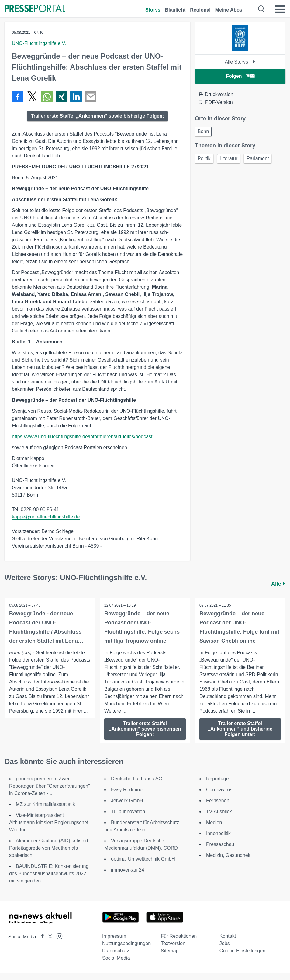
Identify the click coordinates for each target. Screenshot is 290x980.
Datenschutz (116, 951)
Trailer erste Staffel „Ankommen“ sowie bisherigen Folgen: (145, 729)
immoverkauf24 (128, 870)
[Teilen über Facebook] (18, 97)
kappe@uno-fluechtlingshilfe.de (46, 517)
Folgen (240, 76)
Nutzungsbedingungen (126, 943)
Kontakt (228, 936)
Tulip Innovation (128, 812)
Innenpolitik (218, 833)
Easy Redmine (127, 790)
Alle (278, 584)
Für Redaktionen (179, 936)
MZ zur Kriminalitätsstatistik (45, 804)
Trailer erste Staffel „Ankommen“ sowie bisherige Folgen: (97, 116)
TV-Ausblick (219, 812)
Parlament (258, 158)
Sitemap (170, 951)
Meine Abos (229, 10)
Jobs (225, 943)
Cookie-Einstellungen (242, 951)
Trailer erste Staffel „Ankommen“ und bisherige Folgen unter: (240, 729)
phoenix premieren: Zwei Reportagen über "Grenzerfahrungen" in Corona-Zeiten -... (50, 786)
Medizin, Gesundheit (228, 855)
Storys (153, 10)
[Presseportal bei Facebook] (41, 937)
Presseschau (220, 844)
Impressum (114, 936)
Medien (214, 822)
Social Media (116, 958)
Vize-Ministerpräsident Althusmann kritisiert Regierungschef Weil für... (49, 822)
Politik (204, 158)
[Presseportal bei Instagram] (58, 936)
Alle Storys (240, 62)
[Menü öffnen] (280, 9)
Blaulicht (175, 10)
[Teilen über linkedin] (76, 97)
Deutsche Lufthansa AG (137, 779)
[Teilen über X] (32, 97)
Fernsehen (218, 801)
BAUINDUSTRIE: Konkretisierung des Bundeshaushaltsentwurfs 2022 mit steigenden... (49, 873)
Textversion (173, 943)
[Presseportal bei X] (48, 937)
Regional (200, 10)
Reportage (218, 779)
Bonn (203, 131)
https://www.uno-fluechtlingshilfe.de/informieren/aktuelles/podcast (82, 437)
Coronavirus (219, 790)
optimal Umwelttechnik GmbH (143, 859)
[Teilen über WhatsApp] (47, 97)
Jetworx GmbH (127, 801)
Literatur (229, 158)
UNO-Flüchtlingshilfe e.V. (39, 43)
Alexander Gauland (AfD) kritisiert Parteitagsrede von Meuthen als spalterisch (49, 848)
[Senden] (91, 97)
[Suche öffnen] (262, 9)
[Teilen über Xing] (61, 97)
